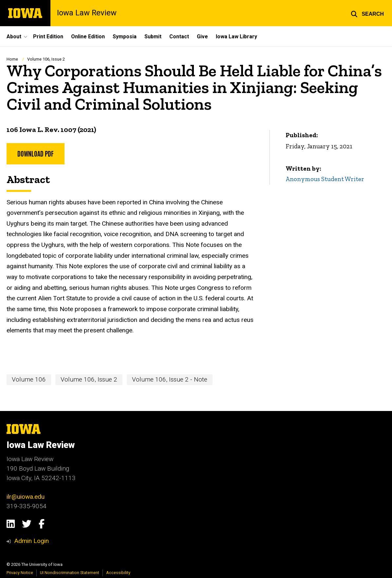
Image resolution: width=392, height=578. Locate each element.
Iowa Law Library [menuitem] (236, 37)
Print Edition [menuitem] (48, 37)
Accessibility (118, 573)
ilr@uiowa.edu (26, 497)
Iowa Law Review (87, 13)
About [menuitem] (14, 37)
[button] (367, 13)
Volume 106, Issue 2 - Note (170, 379)
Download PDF (36, 153)
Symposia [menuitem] (125, 37)
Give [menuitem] (202, 37)
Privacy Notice (20, 573)
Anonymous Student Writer (325, 179)
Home (12, 59)
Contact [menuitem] (179, 37)
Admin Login (31, 541)
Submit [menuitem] (153, 37)
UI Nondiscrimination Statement (70, 573)
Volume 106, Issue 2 (46, 59)
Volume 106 (29, 379)
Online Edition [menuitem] (88, 37)
